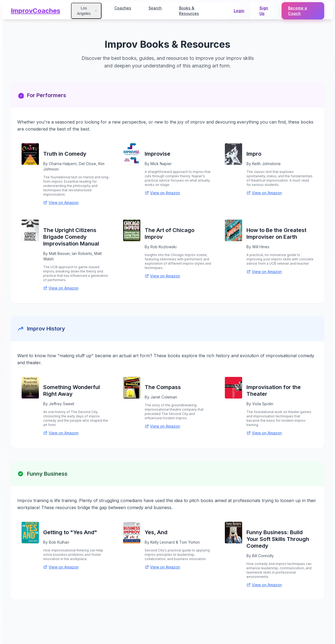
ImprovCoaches (35, 11)
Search (155, 8)
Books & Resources (189, 11)
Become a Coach (297, 11)
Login (239, 11)
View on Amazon (61, 202)
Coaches (123, 8)
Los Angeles (87, 11)
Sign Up (264, 11)
